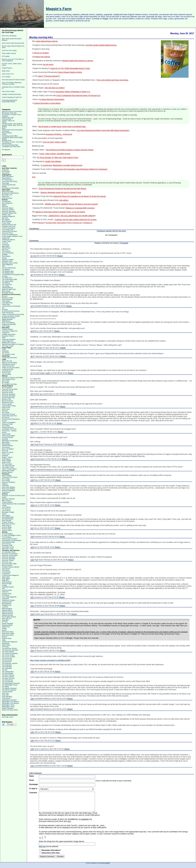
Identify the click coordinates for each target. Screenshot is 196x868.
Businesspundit (7, 299)
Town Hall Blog (7, 697)
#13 (32, 459)
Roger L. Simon (7, 457)
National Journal (7, 612)
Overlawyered (7, 371)
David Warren (7, 178)
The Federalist (7, 665)
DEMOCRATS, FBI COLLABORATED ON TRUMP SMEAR (71, 216)
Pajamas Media (7, 625)
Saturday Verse (7, 140)
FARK (4, 349)
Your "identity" (6, 77)
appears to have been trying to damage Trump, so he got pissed (60, 212)
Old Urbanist (6, 251)
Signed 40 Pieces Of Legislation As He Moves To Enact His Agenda (80, 196)
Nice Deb (5, 451)
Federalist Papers (8, 587)
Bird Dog (41, 223)
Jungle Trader (7, 241)
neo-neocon (6, 447)
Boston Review (7, 565)
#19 (32, 547)
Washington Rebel (8, 471)
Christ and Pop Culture (10, 477)
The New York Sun (8, 678)
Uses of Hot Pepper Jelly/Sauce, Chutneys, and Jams (12, 83)
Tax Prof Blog (6, 374)
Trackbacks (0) (88, 223)
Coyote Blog (6, 223)
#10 (32, 423)
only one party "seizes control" (55, 142)
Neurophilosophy (8, 519)
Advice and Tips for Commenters (12, 112)
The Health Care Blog (9, 384)
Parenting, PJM (7, 545)
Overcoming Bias (8, 253)
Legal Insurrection (8, 366)
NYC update (6, 56)
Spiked (4, 186)
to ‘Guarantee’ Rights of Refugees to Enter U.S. (72, 92)
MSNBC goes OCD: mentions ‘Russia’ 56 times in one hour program (71, 204)
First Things (6, 479)
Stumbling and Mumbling (10, 188)
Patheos (5, 484)
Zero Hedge (6, 326)
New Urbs (5, 250)
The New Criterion (8, 675)
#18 (32, 537)
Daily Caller (6, 577)
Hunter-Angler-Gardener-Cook (12, 236)
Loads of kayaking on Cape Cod (12, 97)
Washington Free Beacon (10, 702)
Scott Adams (6, 256)
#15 (32, 480)
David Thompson (8, 176)
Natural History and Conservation (12, 130)
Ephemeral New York (9, 225)
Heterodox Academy (9, 339)
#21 (32, 597)
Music (4, 128)
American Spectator (9, 211)
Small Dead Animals (9, 185)
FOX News (6, 595)
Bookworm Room (8, 402)
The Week (5, 687)
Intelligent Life (7, 605)
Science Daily (7, 529)
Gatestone (5, 599)
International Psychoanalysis (12, 540)
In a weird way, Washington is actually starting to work (62, 165)
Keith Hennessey (8, 313)
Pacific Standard (7, 623)
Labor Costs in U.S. (8, 74)
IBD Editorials (7, 604)
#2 (32, 275)
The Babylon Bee (8, 271)
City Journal (6, 569)
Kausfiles (5, 439)
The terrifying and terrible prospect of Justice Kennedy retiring (69, 150)
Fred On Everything (8, 228)
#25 (32, 671)
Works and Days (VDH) (10, 710)
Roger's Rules (7, 638)
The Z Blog (6, 286)
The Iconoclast (7, 464)
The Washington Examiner (11, 683)
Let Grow (5, 243)
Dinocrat (5, 411)
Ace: (34, 177)
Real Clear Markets (8, 323)
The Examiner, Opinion (10, 663)
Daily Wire (5, 580)
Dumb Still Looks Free (9, 416)
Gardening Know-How (9, 231)
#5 (32, 348)
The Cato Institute (8, 652)
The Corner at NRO (8, 657)
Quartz (4, 630)
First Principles (7, 590)
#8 (32, 394)
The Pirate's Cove (8, 467)
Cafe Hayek (6, 301)
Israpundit (5, 170)
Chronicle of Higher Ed (10, 331)
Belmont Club (6, 399)
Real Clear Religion (8, 487)
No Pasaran (6, 171)
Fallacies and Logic (8, 118)
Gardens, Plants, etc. (8, 121)
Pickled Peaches (7, 68)
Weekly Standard (8, 708)
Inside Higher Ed (8, 341)
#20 (32, 560)
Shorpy (4, 258)
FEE (3, 589)
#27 (32, 709)
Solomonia (6, 173)
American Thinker (8, 560)
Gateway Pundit (7, 424)
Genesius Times (7, 233)
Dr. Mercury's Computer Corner (12, 115)
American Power (8, 392)
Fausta (4, 421)
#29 (32, 741)
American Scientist (8, 499)
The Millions (6, 283)
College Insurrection (9, 334)
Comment (33, 793)
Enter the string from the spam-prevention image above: (62, 841)
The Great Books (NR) (9, 279)
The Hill (4, 670)
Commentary (6, 572)
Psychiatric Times (8, 547)
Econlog (5, 309)
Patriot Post (6, 627)
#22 (32, 606)
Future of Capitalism (9, 422)
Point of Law (6, 373)
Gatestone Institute (8, 600)
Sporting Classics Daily (10, 263)
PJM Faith (5, 486)
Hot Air (4, 432)
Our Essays (6, 131)
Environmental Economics (11, 311)
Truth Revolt (6, 698)
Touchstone (6, 492)
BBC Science (6, 500)
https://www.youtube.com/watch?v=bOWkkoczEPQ (50, 660)
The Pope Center (8, 346)
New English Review (9, 617)
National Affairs (7, 610)
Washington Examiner (9, 700)
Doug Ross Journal (8, 414)
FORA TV (5, 592)
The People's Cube (8, 354)
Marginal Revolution (9, 318)
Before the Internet (43, 57)
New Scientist (7, 520)
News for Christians (8, 482)
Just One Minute (7, 437)
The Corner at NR (8, 655)
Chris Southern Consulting (96, 863)
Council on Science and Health (12, 377)
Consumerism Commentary (11, 306)
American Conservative (10, 389)
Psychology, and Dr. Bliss (10, 136)
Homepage (33, 784)
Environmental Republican (11, 419)
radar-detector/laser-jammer (47, 41)
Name (32, 776)
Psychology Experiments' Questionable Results (10, 101)
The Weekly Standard (9, 688)
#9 (32, 407)
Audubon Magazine (8, 216)
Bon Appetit (6, 220)
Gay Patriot (6, 426)
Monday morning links (41, 37)
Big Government (7, 401)
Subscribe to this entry (51, 853)
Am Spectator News (9, 552)
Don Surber (6, 412)
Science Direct (7, 530)
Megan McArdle (7, 319)
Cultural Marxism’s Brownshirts (52, 99)
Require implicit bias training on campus (77, 61)
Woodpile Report (8, 293)
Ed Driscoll (6, 417)
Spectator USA (7, 261)
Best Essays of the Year (9, 113)
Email (31, 780)
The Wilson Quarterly (9, 690)
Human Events (7, 602)
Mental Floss (6, 248)
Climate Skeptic (7, 502)
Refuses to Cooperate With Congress (80, 208)
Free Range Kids (8, 230)
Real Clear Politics (8, 633)
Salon (4, 640)
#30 (32, 749)
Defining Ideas (7, 582)
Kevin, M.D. (6, 381)
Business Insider (8, 298)
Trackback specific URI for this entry (111, 231)
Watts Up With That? (9, 289)
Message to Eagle (8, 512)
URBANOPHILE (7, 288)
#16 (32, 505)
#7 (32, 373)
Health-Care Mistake (53, 161)
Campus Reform (7, 329)
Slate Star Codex (8, 549)
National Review (7, 446)
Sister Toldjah (6, 461)
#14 (32, 470)
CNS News (6, 570)
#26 (32, 699)
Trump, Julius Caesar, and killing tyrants (54, 154)
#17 (32, 528)
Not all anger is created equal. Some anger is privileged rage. (62, 127)
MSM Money (6, 321)
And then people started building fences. (101, 45)
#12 (32, 444)
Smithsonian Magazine (10, 642)
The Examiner (7, 662)
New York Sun (7, 618)
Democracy (6, 409)
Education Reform (8, 336)
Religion (4, 139)
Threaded (124, 243)
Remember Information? (51, 850)
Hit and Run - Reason (9, 431)
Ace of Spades (7, 387)
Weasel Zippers (7, 472)
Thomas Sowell (7, 692)
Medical (4, 127)
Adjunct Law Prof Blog (9, 363)
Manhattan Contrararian (10, 441)
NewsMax (5, 620)
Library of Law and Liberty (11, 368)
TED (3, 266)
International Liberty (9, 364)
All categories (6, 150)
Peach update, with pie (9, 53)
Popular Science (7, 522)
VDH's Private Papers (9, 469)
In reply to (33, 789)
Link (48, 373)
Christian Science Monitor (11, 567)
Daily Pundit (6, 407)
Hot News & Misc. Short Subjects (12, 124)
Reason (5, 637)
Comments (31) (77, 223)
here (90, 813)
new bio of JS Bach (41, 53)
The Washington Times (10, 685)
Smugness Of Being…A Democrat (58, 134)
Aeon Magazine (7, 203)
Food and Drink (7, 119)
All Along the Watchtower (10, 193)
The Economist (7, 658)
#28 (32, 732)
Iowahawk (5, 351)
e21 (3, 308)
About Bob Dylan (8, 191)
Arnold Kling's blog (8, 397)
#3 (32, 306)
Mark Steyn (6, 442)
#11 (32, 432)
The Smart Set (7, 284)
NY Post (5, 622)
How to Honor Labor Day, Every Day (13, 43)
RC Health (5, 382)
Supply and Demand (9, 324)
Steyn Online (6, 645)
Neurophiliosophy (8, 517)
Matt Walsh (6, 246)
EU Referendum (7, 180)
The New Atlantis (8, 673)
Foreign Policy (7, 594)
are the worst (48, 65)
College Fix (6, 333)
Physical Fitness (7, 133)
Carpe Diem (6, 304)
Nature (4, 514)
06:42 (70, 223)
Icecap (4, 505)
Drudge (4, 585)
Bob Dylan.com (7, 195)
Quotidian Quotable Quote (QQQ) (12, 137)
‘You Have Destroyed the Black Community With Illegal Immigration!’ (103, 130)
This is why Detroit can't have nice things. (113, 80)
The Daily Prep (7, 278)
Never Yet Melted (8, 449)
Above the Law (7, 361)
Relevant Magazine (8, 491)
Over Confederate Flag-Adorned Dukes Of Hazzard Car (79, 96)
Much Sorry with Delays (9, 36)
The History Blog (8, 281)
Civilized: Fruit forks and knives (11, 94)
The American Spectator (10, 650)
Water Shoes (6, 71)
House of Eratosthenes (10, 235)
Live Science (6, 509)
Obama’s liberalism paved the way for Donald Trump (61, 192)
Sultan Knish (6, 462)
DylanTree (5, 196)
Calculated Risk (7, 303)
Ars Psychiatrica (7, 534)
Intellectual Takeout (8, 240)
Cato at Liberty (7, 404)
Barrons (5, 296)
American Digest (8, 208)
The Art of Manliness (9, 268)
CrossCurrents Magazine (10, 575)
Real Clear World (8, 635)
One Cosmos (6, 544)
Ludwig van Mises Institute (11, 316)
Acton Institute (7, 476)
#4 (32, 331)
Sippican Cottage (8, 260)
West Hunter (6, 291)
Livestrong (5, 245)
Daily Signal (6, 579)
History (4, 122)
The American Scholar (9, 648)
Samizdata (6, 183)
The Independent (8, 672)
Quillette (5, 255)
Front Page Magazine (9, 597)
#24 (32, 651)
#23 (32, 614)
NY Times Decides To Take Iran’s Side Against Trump (58, 158)
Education (5, 116)
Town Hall (5, 693)
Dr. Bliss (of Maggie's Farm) (11, 535)
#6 (32, 356)
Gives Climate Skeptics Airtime (70, 72)
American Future (8, 391)
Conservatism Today (9, 406)
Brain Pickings (7, 221)
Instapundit (6, 238)
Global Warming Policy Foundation (14, 504)
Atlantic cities (6, 215)
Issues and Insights (8, 436)
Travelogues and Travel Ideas (11, 147)
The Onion (5, 353)
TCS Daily (5, 647)
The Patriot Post (7, 680)
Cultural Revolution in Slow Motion (47, 103)
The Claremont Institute (10, 653)
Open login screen (8, 717)
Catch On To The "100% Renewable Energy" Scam (70, 68)
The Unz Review (8, 682)
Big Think (5, 218)
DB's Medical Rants (9, 379)
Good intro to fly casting (9, 50)
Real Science (6, 525)
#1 (32, 256)
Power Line (6, 454)
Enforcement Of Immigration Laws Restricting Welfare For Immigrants (80, 169)
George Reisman (8, 427)
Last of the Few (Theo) (10, 181)
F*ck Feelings (7, 537)
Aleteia (4, 205)
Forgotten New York (9, 226)
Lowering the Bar (8, 369)
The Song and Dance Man (10, 145)
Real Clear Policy (8, 632)
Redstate (5, 456)
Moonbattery (6, 444)
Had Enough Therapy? (10, 539)
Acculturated (6, 201)
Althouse (5, 206)
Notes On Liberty (8, 452)
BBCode (42, 846)
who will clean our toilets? (55, 88)
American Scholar (8, 210)
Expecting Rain (7, 198)
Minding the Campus (9, 343)
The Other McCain (8, 466)
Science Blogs (7, 527)
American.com (7, 562)
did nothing (64, 200)
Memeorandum (7, 608)
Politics (4, 134)
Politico (4, 628)
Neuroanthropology (8, 542)
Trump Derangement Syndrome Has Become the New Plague (62, 189)
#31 (32, 766)
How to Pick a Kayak (8, 91)
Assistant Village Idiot (9, 213)
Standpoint (6, 643)
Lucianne (5, 607)
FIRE (4, 338)
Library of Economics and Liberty (13, 314)
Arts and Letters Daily (9, 564)
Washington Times (8, 705)
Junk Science (6, 507)
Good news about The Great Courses (13, 80)
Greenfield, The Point (9, 429)
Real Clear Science (8, 524)
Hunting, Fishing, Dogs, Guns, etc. (12, 125)
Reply (60, 256)
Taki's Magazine (7, 264)
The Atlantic (6, 269)
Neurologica (6, 515)
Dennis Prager (7, 584)
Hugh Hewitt (6, 434)
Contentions (6, 574)
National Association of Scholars (13, 344)
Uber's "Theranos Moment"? (49, 76)
